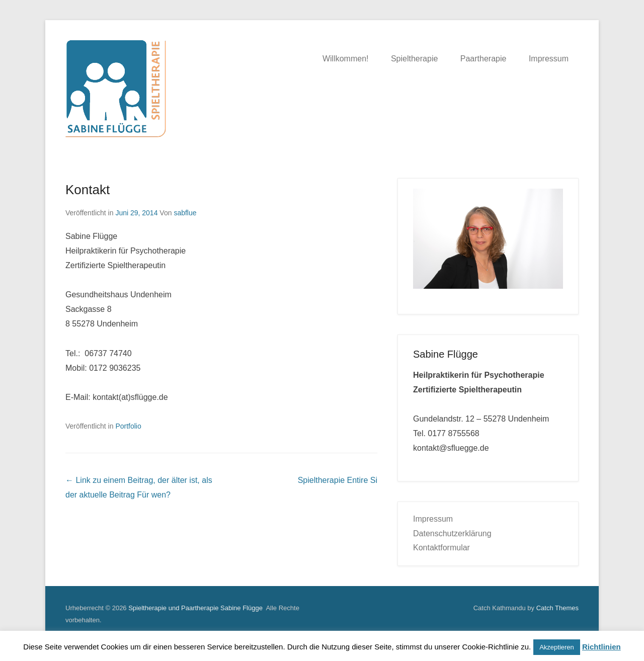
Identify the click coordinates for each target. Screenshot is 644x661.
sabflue (185, 213)
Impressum (549, 59)
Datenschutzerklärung (452, 533)
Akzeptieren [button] (557, 647)
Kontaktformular (441, 548)
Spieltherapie (414, 59)
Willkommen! (346, 59)
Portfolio (128, 426)
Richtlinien (601, 647)
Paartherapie (484, 59)
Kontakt (88, 190)
